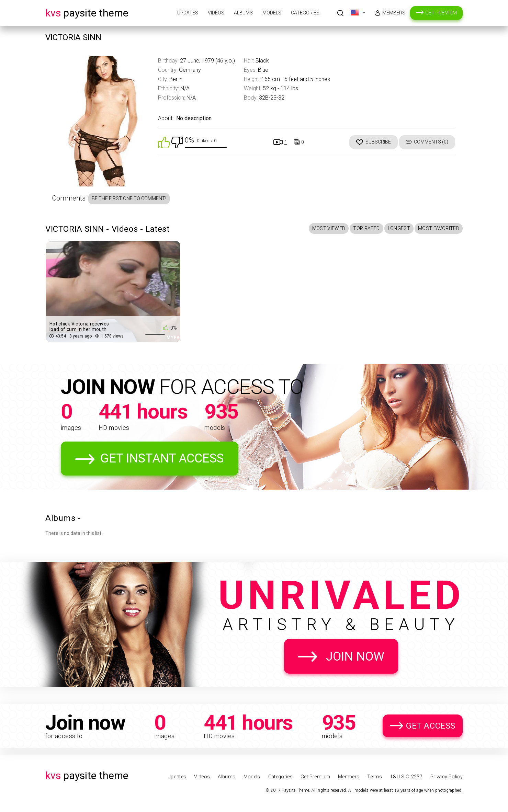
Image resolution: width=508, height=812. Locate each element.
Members (394, 13)
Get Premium (441, 13)
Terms (375, 777)
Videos (216, 13)
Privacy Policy (447, 777)
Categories (305, 13)
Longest (399, 228)
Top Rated (366, 228)
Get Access (431, 726)
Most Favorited (439, 228)
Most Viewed (329, 228)
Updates (188, 13)
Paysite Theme (87, 13)
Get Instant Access (162, 458)
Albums (243, 13)
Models (272, 13)
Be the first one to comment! (129, 198)
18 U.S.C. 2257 (406, 777)
